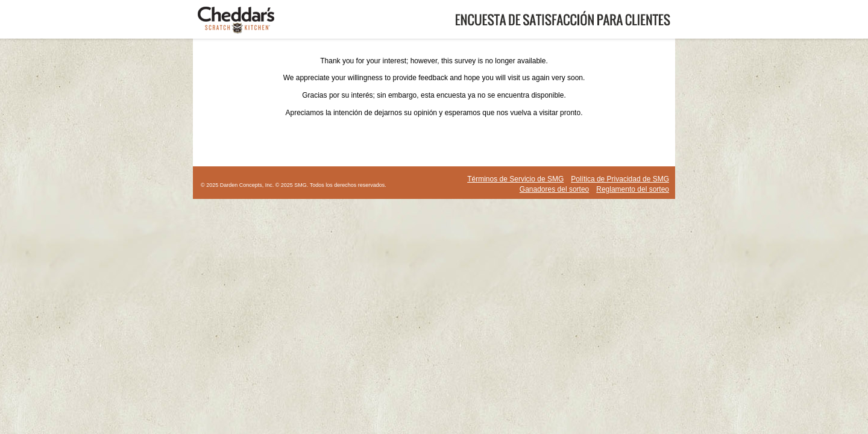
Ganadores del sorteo (554, 189)
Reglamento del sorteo (633, 189)
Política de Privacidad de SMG (620, 179)
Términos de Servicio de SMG (515, 179)
